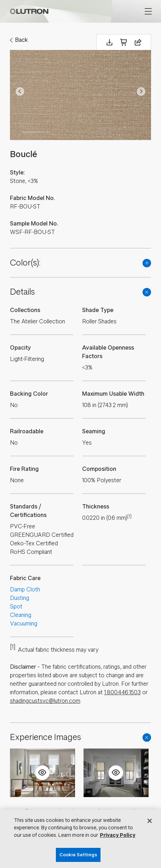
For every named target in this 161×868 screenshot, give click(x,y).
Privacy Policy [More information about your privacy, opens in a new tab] (118, 835)
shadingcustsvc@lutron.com (45, 701)
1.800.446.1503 (122, 692)
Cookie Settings (78, 855)
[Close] (150, 821)
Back (21, 40)
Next (141, 91)
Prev (20, 91)
